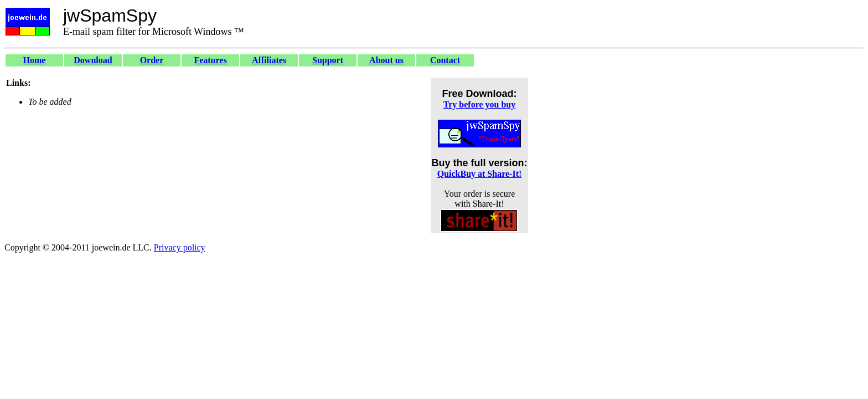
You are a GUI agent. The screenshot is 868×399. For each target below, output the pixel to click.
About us (386, 60)
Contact (445, 60)
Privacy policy (180, 247)
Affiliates (269, 60)
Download (93, 60)
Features (210, 60)
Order (152, 60)
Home (35, 60)
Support (328, 60)
